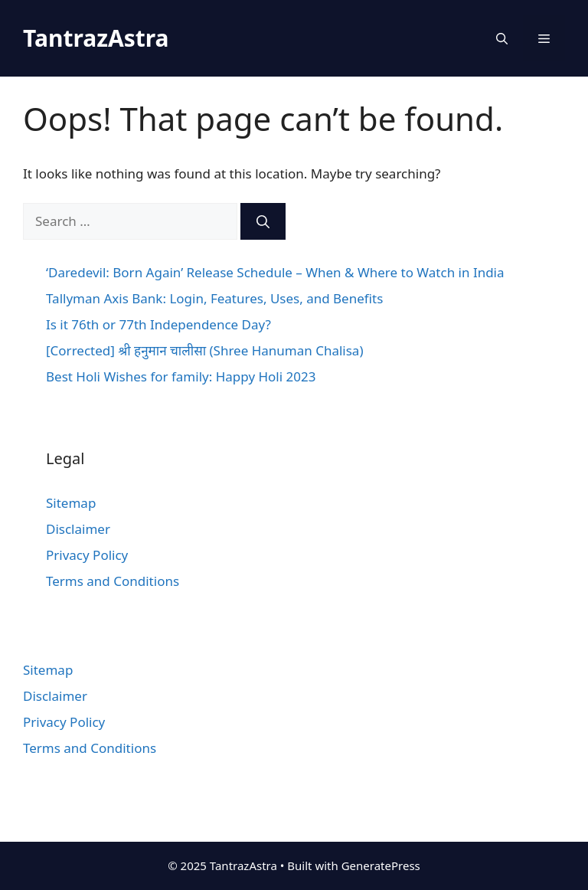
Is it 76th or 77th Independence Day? (158, 324)
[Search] (263, 221)
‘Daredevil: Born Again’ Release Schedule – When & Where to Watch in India (275, 272)
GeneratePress (381, 865)
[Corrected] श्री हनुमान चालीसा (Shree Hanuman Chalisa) (205, 350)
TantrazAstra (96, 38)
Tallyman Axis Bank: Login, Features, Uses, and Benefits (214, 298)
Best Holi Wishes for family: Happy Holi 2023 (181, 376)
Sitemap (71, 503)
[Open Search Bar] (502, 38)
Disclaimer (78, 529)
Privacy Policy (87, 555)
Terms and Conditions (113, 581)
